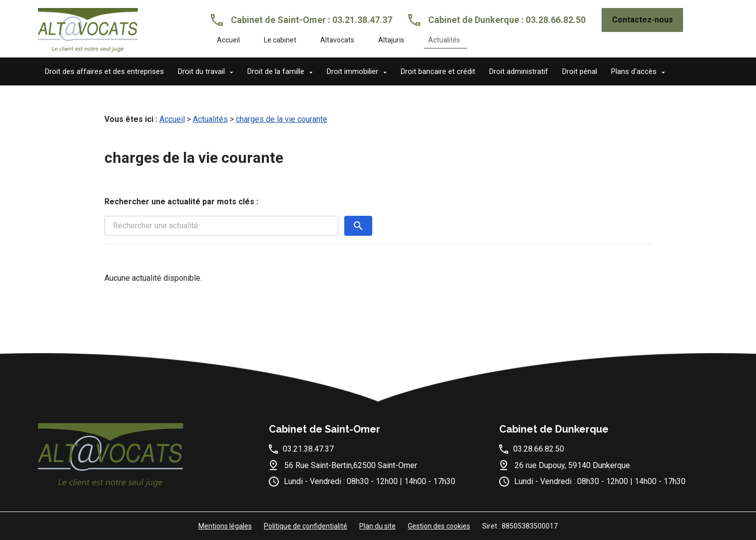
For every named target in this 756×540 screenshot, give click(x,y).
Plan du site (378, 526)
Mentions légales (225, 526)
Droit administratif (519, 71)
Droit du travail (201, 71)
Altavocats (337, 40)
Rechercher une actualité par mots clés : (181, 202)
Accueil (228, 40)
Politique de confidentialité (306, 526)
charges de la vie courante (282, 119)
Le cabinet (280, 40)
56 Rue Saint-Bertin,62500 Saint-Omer (351, 465)
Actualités (444, 40)
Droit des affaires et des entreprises (104, 71)
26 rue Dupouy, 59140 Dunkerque (572, 465)
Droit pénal (580, 71)
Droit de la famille (276, 71)
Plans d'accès (634, 71)
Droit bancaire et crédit (438, 71)
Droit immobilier (353, 71)
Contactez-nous (643, 20)
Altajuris (391, 40)
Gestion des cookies (439, 526)
